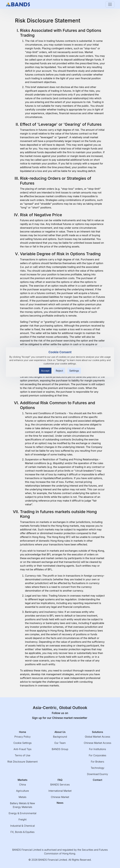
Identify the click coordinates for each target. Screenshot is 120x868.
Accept (45, 371)
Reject (59, 371)
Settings (74, 371)
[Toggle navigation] (110, 4)
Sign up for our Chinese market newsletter (60, 718)
